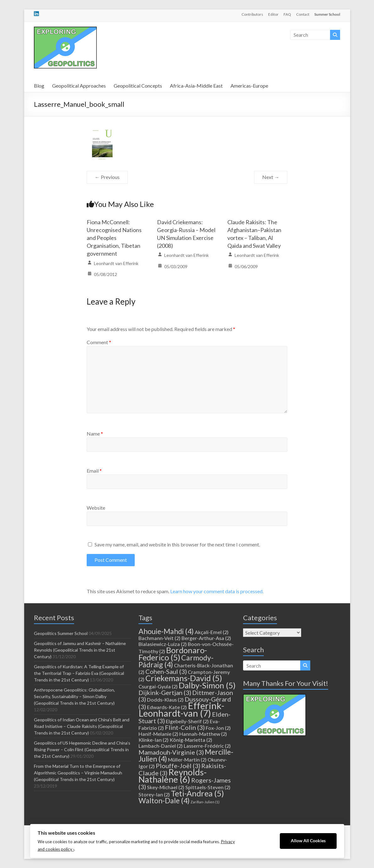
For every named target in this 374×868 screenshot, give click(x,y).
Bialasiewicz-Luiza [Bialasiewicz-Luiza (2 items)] (163, 644)
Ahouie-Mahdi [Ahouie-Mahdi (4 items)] (166, 631)
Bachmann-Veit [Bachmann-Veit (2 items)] (160, 638)
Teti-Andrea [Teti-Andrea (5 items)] (197, 793)
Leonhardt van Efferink (116, 263)
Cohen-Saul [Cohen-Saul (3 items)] (166, 671)
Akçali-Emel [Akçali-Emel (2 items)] (212, 632)
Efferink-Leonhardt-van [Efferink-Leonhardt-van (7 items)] (181, 709)
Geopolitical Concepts (138, 86)
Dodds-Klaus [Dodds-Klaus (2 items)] (165, 700)
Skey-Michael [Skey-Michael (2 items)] (166, 787)
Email (94, 471)
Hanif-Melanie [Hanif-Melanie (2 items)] (158, 734)
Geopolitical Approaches (79, 86)
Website (96, 508)
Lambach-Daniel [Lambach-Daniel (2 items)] (161, 746)
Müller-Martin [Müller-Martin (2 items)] (187, 759)
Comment (99, 342)
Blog (39, 86)
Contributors (252, 14)
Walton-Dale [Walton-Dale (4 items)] (164, 800)
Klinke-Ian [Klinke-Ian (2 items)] (154, 740)
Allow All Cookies (308, 841)
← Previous (107, 177)
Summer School (327, 14)
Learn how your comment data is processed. (217, 591)
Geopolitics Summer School (61, 633)
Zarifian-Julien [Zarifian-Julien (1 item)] (205, 802)
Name (95, 434)
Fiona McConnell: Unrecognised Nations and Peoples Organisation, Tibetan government (114, 238)
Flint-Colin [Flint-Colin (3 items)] (185, 727)
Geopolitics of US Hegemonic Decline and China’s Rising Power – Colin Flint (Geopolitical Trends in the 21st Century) (82, 749)
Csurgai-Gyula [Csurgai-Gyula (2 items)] (158, 686)
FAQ (287, 14)
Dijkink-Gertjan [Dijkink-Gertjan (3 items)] (165, 692)
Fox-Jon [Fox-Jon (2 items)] (218, 728)
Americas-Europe (249, 86)
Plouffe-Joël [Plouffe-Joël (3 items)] (178, 766)
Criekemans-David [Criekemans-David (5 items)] (184, 678)
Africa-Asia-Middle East (196, 86)
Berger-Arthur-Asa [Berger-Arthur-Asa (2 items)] (206, 638)
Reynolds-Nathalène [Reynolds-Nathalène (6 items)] (173, 776)
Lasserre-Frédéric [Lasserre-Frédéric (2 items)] (207, 746)
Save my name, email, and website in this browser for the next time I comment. (177, 544)
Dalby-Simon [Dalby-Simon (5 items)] (207, 685)
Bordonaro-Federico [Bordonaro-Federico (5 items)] (173, 654)
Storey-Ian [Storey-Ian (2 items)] (154, 794)
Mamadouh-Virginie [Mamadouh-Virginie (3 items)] (171, 752)
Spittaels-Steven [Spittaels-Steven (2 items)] (208, 787)
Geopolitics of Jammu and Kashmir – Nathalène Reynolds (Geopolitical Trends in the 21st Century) (80, 650)
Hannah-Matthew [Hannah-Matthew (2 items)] (203, 734)
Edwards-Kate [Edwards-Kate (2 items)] (167, 707)
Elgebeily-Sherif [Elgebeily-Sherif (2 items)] (187, 721)
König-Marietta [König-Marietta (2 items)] (191, 740)
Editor (273, 14)
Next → (271, 177)
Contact (303, 14)
